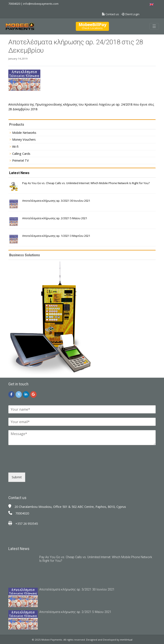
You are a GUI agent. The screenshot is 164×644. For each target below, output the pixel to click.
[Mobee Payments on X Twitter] (19, 394)
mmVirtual (126, 640)
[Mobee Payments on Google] (33, 394)
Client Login (130, 14)
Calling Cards (21, 154)
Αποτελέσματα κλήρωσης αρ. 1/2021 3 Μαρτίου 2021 (56, 236)
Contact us (111, 14)
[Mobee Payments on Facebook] (11, 394)
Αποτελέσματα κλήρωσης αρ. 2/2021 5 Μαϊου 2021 (55, 218)
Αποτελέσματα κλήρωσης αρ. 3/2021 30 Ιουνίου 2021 (56, 201)
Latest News (19, 173)
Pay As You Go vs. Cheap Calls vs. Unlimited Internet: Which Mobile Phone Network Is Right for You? (86, 183)
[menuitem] (152, 4)
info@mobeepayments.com (41, 4)
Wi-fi (15, 147)
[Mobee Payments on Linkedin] (26, 394)
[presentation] (41, 465)
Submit (17, 477)
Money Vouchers (24, 139)
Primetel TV (20, 160)
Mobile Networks (24, 133)
